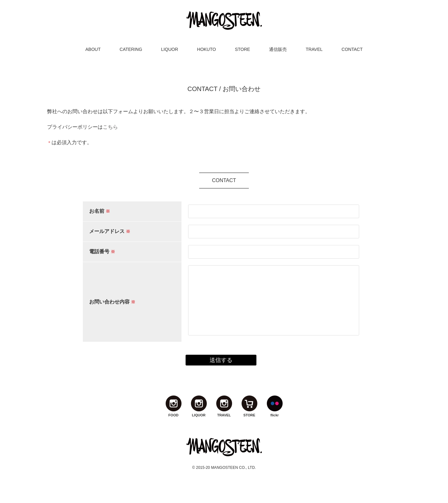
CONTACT (352, 49)
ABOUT (93, 49)
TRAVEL (314, 49)
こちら (110, 127)
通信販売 (278, 49)
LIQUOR (170, 49)
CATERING (131, 49)
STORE (242, 49)
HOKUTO (206, 49)
